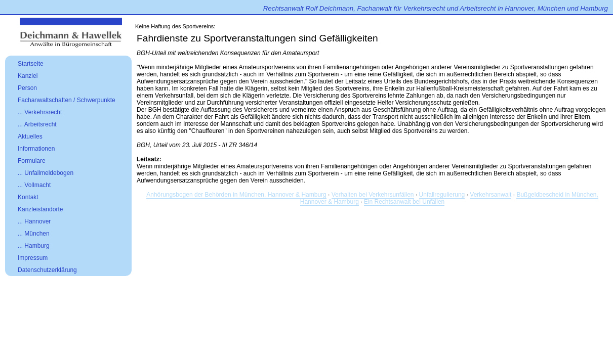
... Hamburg (34, 246)
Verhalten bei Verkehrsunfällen (373, 195)
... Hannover (34, 221)
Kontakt (28, 197)
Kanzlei (28, 76)
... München (34, 234)
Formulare (32, 161)
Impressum (33, 258)
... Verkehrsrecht (40, 112)
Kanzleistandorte (40, 209)
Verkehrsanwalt (491, 195)
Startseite (31, 64)
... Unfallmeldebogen (46, 173)
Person (27, 88)
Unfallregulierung (442, 195)
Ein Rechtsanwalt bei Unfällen (404, 202)
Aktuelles (30, 136)
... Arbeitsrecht (37, 124)
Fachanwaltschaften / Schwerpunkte (67, 100)
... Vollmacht (34, 185)
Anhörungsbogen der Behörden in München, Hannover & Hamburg (236, 195)
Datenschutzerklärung (47, 270)
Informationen (36, 149)
